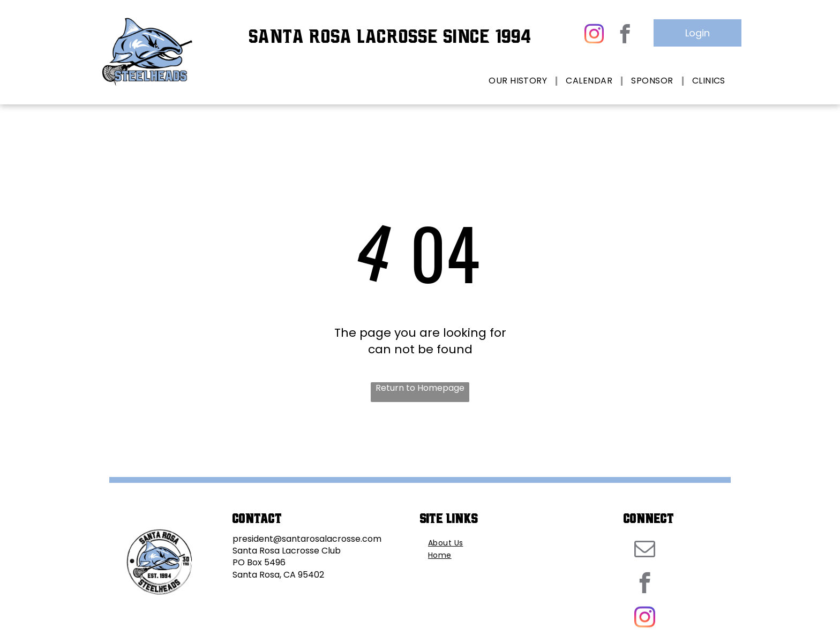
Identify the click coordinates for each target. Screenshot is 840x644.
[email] (645, 550)
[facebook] (625, 35)
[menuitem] (519, 81)
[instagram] (594, 35)
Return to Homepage (420, 388)
